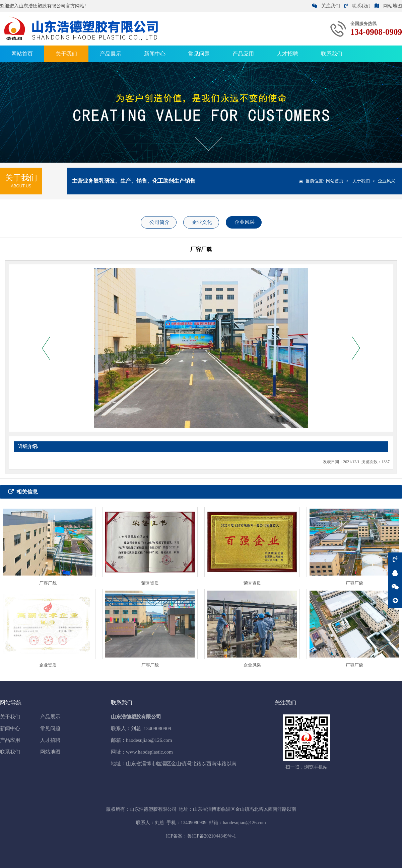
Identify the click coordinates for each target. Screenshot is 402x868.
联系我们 (357, 6)
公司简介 (159, 222)
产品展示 (111, 54)
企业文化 (202, 222)
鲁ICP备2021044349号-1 (212, 836)
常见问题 (199, 54)
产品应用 (243, 54)
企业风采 (387, 181)
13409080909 (158, 728)
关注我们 (326, 6)
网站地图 (388, 6)
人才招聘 (287, 54)
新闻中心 (155, 54)
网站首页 (22, 54)
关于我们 (66, 54)
